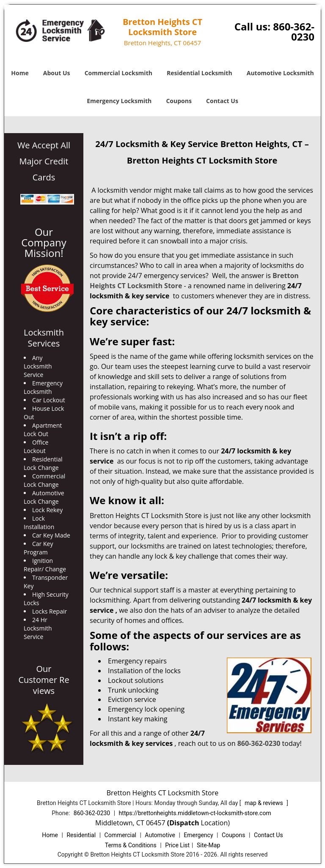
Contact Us (222, 101)
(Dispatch (184, 823)
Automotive (160, 835)
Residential (81, 835)
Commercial (120, 835)
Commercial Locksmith (118, 73)
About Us (57, 73)
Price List (177, 845)
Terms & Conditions (131, 845)
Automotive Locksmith (280, 73)
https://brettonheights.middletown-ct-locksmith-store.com (195, 813)
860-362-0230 (294, 31)
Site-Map (208, 845)
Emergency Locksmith (119, 101)
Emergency (198, 835)
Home (20, 73)
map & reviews (264, 803)
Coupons (179, 101)
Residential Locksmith (200, 73)
